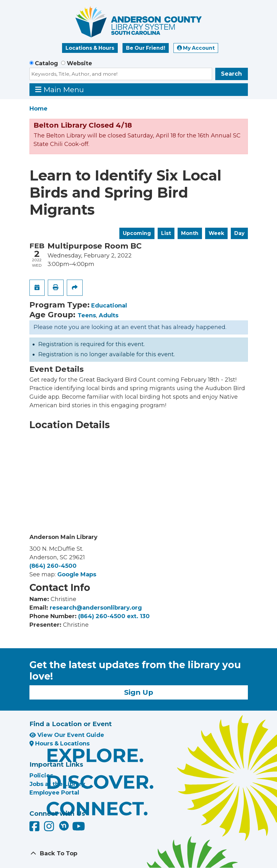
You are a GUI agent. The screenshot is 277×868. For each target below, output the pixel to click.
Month (190, 233)
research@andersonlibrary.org (96, 608)
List (166, 233)
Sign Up (139, 692)
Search (231, 74)
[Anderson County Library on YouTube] (79, 829)
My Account (196, 48)
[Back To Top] (139, 854)
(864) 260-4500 (53, 566)
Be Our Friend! (146, 48)
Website (79, 63)
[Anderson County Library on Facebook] (35, 829)
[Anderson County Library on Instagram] (50, 829)
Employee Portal (54, 793)
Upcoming (137, 233)
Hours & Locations (60, 744)
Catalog (46, 63)
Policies (41, 776)
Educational (109, 306)
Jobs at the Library (57, 784)
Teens (87, 315)
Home (38, 109)
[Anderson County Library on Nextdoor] (64, 826)
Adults (109, 315)
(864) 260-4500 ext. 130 (114, 616)
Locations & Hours (90, 48)
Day (239, 233)
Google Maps (77, 574)
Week (216, 233)
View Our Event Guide (67, 735)
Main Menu (60, 89)
